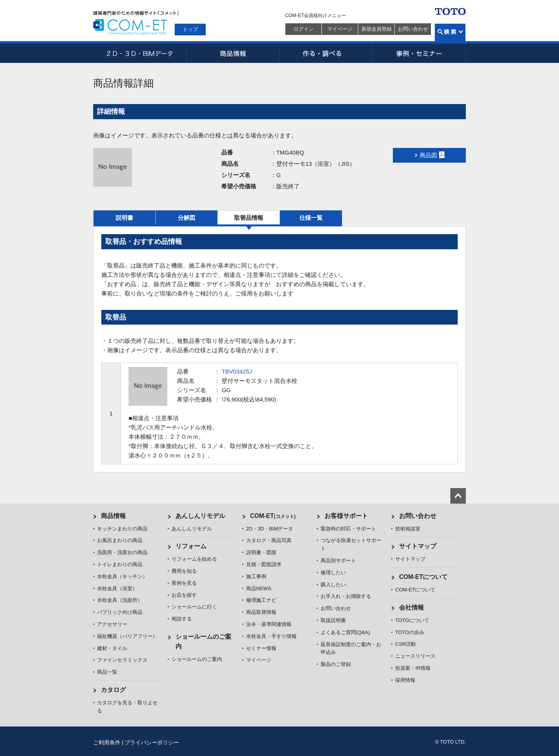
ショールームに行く (194, 607)
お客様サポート (346, 516)
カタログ (113, 690)
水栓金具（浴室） (117, 588)
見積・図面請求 (264, 564)
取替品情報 (249, 218)
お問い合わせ (413, 29)
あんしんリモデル (200, 516)
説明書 (124, 218)
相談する (182, 619)
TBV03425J (237, 371)
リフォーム (191, 546)
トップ (190, 29)
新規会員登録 (377, 29)
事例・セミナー (419, 53)
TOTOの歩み (410, 632)
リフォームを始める (194, 559)
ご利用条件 (107, 742)
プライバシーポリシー (152, 742)
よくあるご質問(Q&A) (345, 632)
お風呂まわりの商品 (120, 540)
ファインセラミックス (122, 660)
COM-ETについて (424, 577)
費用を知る (184, 571)
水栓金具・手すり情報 (271, 636)
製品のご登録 (336, 664)
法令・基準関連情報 (269, 624)
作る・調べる (326, 53)
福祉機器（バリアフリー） (127, 636)
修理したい (333, 573)
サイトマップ (418, 546)
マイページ (340, 29)
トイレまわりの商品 (120, 564)
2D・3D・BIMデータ (140, 53)
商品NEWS (259, 588)
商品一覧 (107, 672)
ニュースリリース (415, 656)
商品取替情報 (261, 612)
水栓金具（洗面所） (120, 600)
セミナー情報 (261, 648)
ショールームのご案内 (197, 659)
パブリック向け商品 (120, 612)
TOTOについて (412, 620)
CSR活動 (405, 644)
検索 (450, 32)
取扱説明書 (333, 620)
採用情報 (405, 680)
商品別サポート (338, 560)
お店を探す (184, 595)
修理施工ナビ (261, 600)
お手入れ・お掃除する (346, 596)
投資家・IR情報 (413, 668)
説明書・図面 (261, 552)
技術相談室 (408, 529)
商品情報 (233, 53)
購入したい (333, 585)
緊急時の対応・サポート (348, 529)
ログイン (304, 29)
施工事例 (256, 576)
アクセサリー (112, 624)
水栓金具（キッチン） (122, 576)
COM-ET (273, 516)
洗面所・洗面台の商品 (122, 552)
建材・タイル (112, 648)
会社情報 (411, 607)
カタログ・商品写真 (269, 540)
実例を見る (184, 583)
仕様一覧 (311, 218)
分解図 (187, 218)
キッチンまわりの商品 (122, 529)
